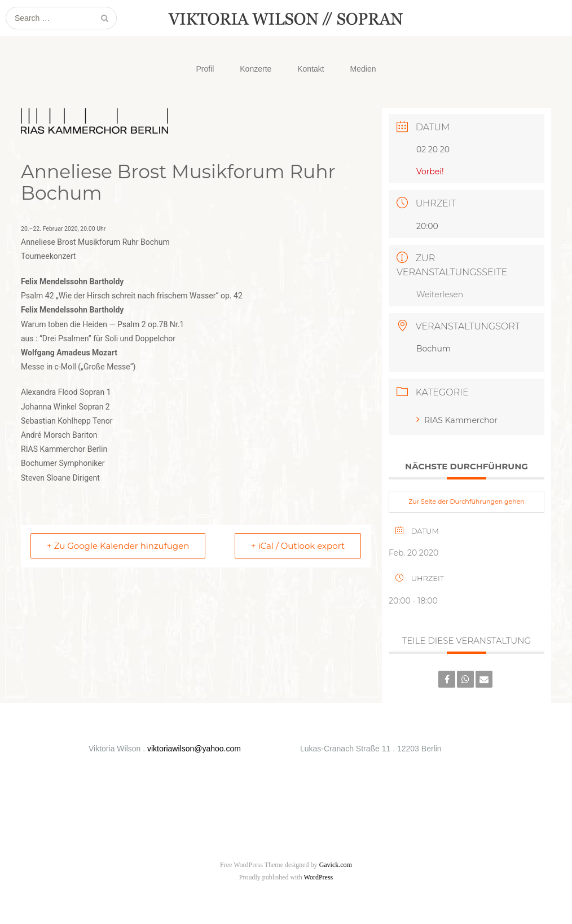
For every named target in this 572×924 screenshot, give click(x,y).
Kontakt (311, 69)
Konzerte (256, 69)
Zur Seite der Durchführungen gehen (467, 501)
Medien (363, 69)
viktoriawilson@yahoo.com (194, 749)
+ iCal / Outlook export (298, 546)
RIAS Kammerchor (457, 420)
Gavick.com (336, 865)
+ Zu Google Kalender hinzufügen (118, 546)
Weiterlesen (440, 294)
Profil (205, 69)
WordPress (319, 877)
